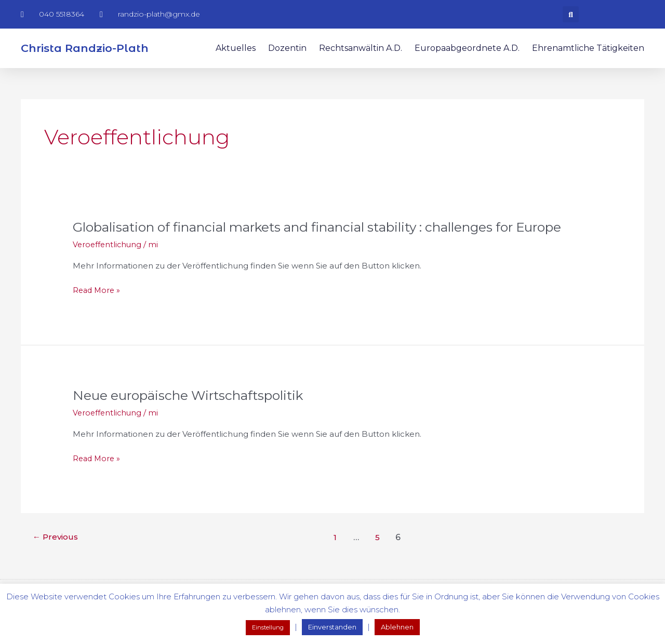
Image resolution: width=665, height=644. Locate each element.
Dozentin (287, 48)
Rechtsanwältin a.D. (361, 48)
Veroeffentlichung (108, 262)
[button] (571, 14)
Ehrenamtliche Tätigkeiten (588, 48)
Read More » (98, 308)
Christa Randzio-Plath (85, 48)
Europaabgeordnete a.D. (467, 48)
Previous (57, 555)
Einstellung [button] (268, 627)
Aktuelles (236, 48)
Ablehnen (397, 627)
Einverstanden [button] (332, 627)
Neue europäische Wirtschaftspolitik (196, 413)
